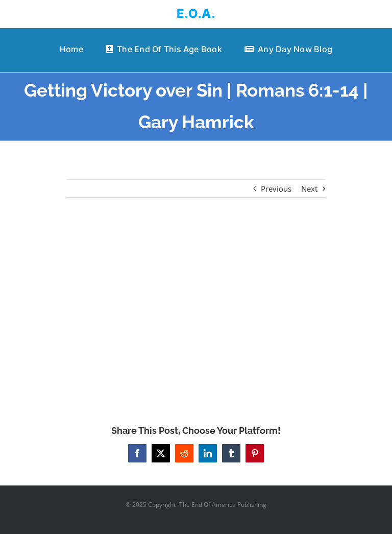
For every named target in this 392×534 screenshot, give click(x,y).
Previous (276, 189)
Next (309, 189)
